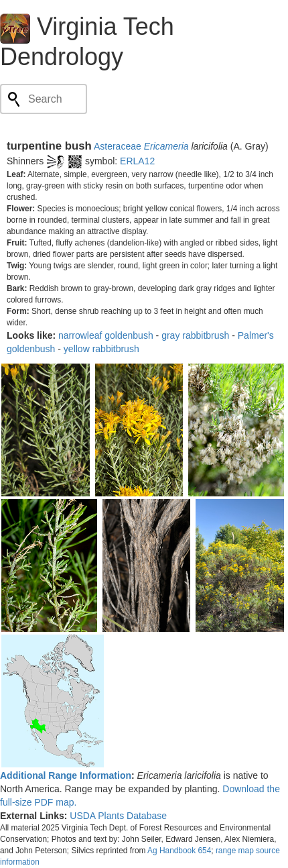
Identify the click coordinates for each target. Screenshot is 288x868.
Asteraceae (118, 146)
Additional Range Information (66, 775)
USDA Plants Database (118, 816)
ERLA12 (137, 161)
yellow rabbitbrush (101, 349)
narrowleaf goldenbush (106, 335)
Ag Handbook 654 (179, 851)
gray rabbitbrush (195, 335)
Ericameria (166, 146)
